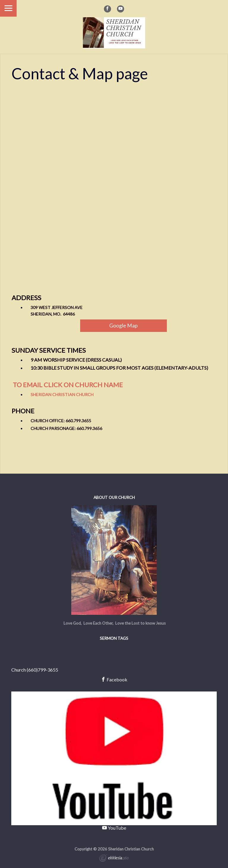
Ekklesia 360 (114, 859)
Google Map (123, 326)
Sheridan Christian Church (62, 394)
